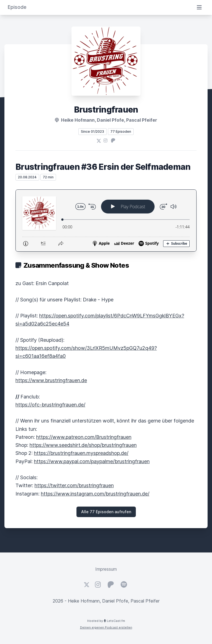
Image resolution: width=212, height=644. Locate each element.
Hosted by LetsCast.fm (106, 621)
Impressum (106, 569)
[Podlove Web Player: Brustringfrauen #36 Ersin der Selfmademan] (106, 221)
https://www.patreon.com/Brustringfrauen (84, 437)
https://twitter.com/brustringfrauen (74, 485)
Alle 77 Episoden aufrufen (106, 512)
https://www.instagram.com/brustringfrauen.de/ (95, 494)
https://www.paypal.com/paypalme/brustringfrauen (92, 461)
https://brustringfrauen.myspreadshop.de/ (81, 453)
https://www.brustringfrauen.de (51, 380)
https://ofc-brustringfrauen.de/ (50, 405)
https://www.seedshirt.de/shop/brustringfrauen (83, 445)
